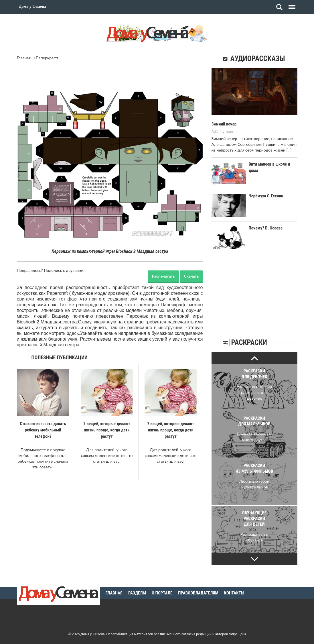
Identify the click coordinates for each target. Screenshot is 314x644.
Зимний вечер (223, 124)
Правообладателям (198, 587)
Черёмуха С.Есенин (265, 196)
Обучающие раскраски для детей (254, 519)
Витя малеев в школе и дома (273, 164)
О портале (162, 587)
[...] (289, 150)
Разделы (137, 587)
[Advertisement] (110, 76)
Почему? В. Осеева (265, 228)
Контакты (234, 587)
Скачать (191, 276)
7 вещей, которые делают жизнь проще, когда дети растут (107, 430)
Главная (24, 58)
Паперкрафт (47, 58)
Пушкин (227, 131)
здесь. (74, 333)
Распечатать (163, 276)
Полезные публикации (60, 357)
